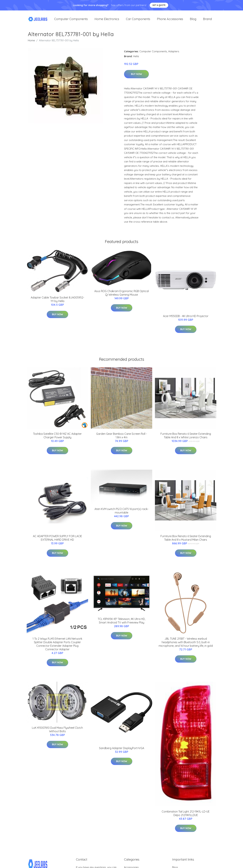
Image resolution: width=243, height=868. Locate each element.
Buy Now (136, 76)
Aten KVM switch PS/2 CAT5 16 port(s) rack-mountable (122, 513)
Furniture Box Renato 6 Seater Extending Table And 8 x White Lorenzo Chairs (186, 438)
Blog (193, 20)
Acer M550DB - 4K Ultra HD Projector (186, 318)
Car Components (138, 20)
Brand (207, 20)
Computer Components (71, 20)
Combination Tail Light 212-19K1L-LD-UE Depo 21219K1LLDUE (186, 816)
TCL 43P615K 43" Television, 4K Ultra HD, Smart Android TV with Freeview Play (122, 623)
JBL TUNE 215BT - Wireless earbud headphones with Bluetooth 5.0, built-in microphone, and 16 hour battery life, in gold (186, 645)
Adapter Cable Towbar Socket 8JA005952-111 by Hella (57, 302)
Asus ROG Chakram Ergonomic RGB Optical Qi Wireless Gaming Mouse (122, 295)
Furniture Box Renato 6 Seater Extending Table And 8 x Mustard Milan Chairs (186, 540)
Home (31, 43)
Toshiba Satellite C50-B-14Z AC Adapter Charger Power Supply (57, 438)
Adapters (174, 54)
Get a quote (159, 5)
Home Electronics (107, 20)
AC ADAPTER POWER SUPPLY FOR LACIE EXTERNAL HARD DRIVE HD (57, 540)
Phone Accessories (170, 20)
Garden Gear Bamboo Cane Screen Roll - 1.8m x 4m (122, 438)
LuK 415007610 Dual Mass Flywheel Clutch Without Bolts (57, 732)
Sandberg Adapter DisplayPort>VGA (122, 750)
